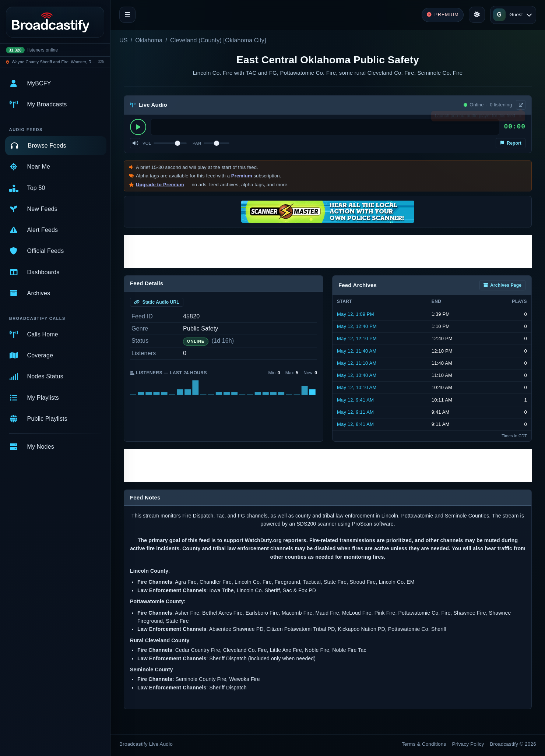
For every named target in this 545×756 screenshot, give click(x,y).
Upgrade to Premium (160, 185)
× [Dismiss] (520, 117)
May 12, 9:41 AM (355, 400)
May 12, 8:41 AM (355, 424)
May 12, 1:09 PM (356, 314)
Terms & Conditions (424, 744)
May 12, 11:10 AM (357, 363)
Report (511, 143)
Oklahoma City (245, 40)
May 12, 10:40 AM (357, 375)
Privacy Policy (468, 744)
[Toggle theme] (477, 15)
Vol (147, 143)
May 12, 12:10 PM (357, 338)
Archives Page (502, 285)
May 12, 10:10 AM (357, 387)
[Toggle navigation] (127, 15)
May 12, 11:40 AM (357, 351)
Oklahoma (149, 40)
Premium (242, 176)
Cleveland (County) (196, 40)
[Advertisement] (328, 251)
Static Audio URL (157, 302)
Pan (197, 143)
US (124, 40)
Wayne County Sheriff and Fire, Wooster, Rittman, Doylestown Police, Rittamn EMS (54, 62)
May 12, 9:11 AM (355, 412)
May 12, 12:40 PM (357, 326)
